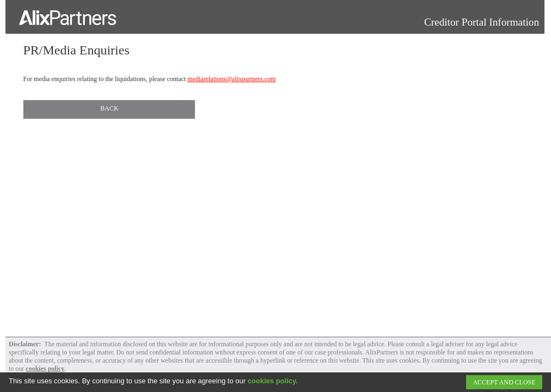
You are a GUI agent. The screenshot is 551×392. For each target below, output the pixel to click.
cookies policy (45, 369)
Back (109, 108)
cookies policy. (273, 381)
